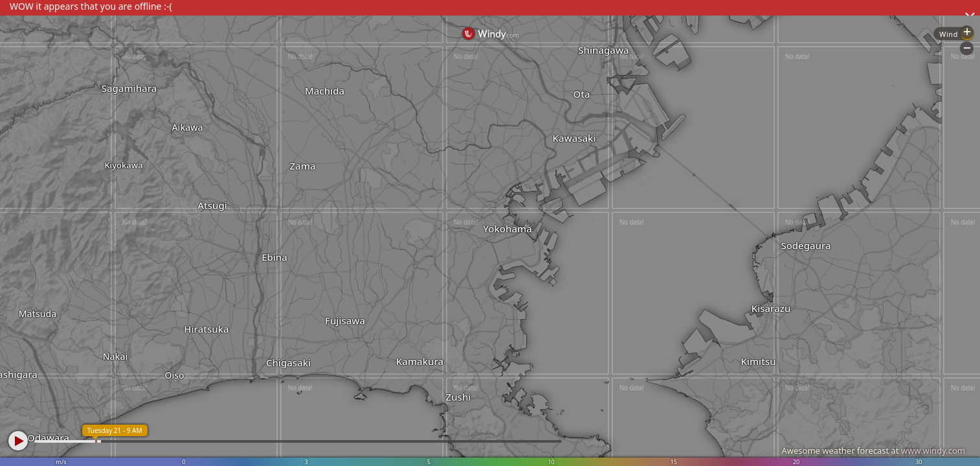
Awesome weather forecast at (873, 450)
